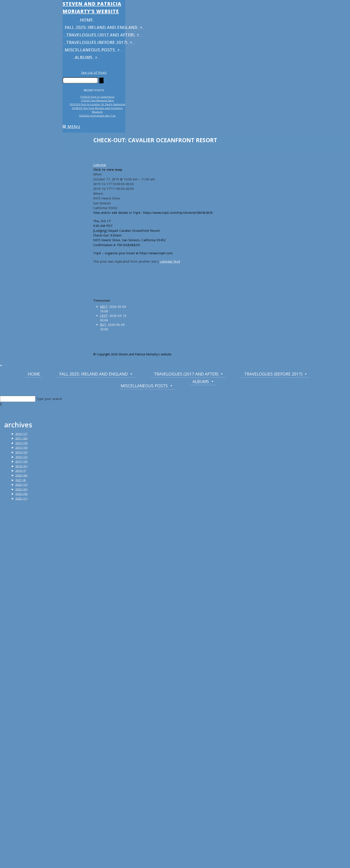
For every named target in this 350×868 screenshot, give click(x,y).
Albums (86, 56)
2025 (22, 499)
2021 (21, 480)
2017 (22, 462)
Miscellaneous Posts (93, 49)
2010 (22, 434)
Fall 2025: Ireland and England (104, 26)
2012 (22, 443)
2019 (21, 471)
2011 (22, 438)
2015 (22, 457)
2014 (22, 452)
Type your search (49, 399)
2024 (22, 494)
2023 (22, 489)
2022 (22, 485)
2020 (22, 475)
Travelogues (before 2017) (100, 41)
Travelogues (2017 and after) (103, 34)
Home (86, 19)
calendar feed (170, 261)
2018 (22, 466)
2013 (22, 448)
